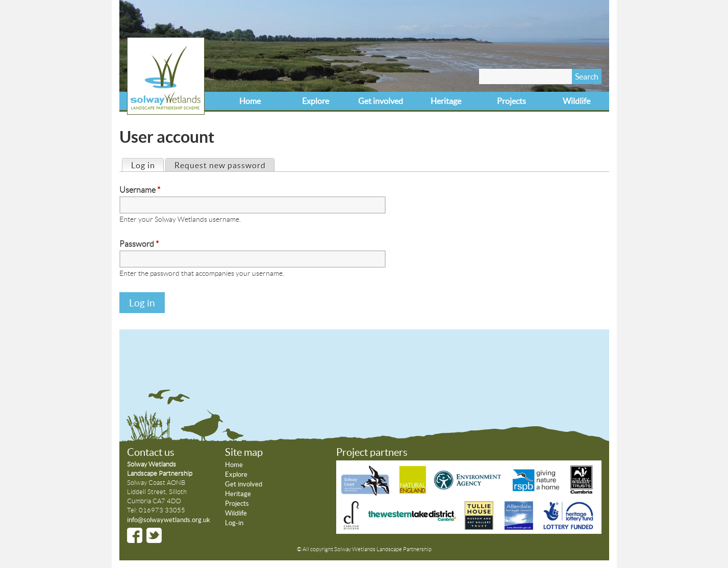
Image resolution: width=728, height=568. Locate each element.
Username (140, 190)
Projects (511, 101)
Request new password (220, 165)
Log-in (234, 523)
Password (139, 244)
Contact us (151, 452)
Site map (244, 452)
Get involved (381, 101)
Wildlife (576, 101)
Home (250, 101)
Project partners (372, 452)
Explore (316, 101)
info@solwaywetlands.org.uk (169, 520)
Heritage (446, 101)
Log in (147, 164)
